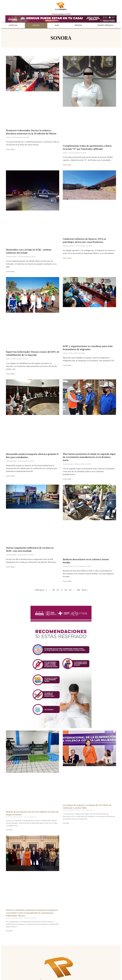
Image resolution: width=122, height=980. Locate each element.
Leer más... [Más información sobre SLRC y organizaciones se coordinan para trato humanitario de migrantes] (68, 365)
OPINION (78, 25)
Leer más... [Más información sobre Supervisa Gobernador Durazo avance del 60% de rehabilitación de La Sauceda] (11, 374)
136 (78, 590)
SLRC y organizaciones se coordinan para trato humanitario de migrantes (88, 348)
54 (70, 590)
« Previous (39, 590)
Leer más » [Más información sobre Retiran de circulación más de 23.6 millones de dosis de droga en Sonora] (9, 830)
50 (54, 590)
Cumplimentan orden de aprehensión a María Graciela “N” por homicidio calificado (87, 147)
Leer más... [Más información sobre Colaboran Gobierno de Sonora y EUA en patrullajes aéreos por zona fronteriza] (68, 258)
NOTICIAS (13, 25)
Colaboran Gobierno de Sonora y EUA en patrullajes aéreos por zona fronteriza (84, 241)
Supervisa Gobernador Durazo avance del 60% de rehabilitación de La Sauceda (33, 353)
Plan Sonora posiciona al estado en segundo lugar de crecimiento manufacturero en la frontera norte (89, 457)
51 (58, 590)
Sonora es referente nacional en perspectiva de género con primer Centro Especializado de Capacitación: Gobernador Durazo (32, 913)
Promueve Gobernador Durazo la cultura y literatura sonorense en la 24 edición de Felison (31, 132)
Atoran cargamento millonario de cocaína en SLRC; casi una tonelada (30, 549)
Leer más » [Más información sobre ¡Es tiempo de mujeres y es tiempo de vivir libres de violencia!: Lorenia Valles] (66, 823)
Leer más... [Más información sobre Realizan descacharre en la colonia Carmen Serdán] (68, 581)
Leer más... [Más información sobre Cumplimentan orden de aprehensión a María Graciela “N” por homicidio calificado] (68, 165)
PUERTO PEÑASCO (105, 25)
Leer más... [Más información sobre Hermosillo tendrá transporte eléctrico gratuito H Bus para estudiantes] (11, 476)
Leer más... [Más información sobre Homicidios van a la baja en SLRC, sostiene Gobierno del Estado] (11, 271)
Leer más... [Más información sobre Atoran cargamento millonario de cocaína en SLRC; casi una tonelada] (11, 567)
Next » (85, 590)
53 (66, 590)
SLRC (57, 25)
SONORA (36, 25)
